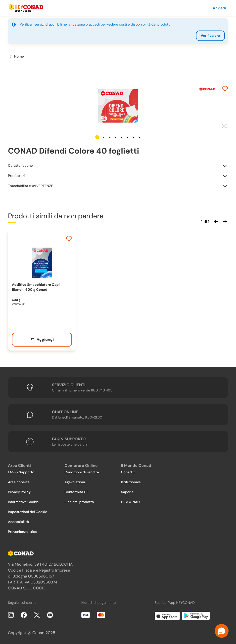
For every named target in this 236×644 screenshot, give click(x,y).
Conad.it (128, 472)
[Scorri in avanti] (224, 221)
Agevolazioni (75, 482)
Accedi (219, 8)
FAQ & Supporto (21, 472)
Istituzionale (131, 482)
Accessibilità (18, 522)
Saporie (127, 492)
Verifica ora (210, 36)
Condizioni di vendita (82, 472)
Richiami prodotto (79, 502)
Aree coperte (19, 482)
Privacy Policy (19, 492)
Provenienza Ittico (23, 532)
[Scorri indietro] (216, 221)
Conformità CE (76, 492)
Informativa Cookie (23, 502)
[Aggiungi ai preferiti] (225, 89)
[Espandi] (224, 126)
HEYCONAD (130, 502)
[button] (97, 137)
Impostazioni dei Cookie (28, 512)
